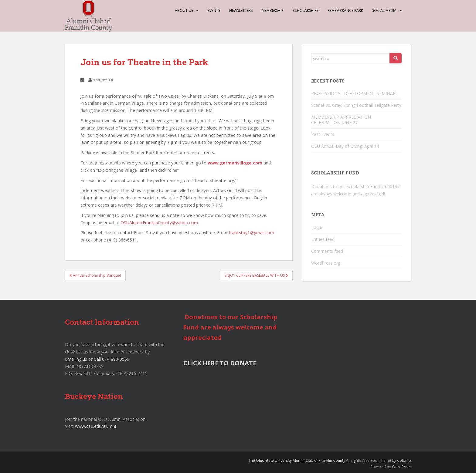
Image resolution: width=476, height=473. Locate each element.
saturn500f (103, 80)
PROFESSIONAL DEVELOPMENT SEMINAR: (354, 93)
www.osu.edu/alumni (95, 426)
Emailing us (76, 359)
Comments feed (327, 251)
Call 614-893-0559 (112, 359)
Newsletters (241, 10)
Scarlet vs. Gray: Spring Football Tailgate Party (356, 105)
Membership (273, 10)
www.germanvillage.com (235, 163)
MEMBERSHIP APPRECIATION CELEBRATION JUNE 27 (341, 120)
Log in (317, 227)
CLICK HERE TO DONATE (220, 363)
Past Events (323, 134)
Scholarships (306, 10)
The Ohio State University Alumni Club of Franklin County (297, 460)
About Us (184, 10)
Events (214, 10)
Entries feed (323, 239)
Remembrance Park (345, 10)
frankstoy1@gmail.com (252, 233)
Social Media (384, 10)
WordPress (401, 467)
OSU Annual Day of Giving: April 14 (345, 146)
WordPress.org (326, 263)
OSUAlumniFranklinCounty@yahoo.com (159, 223)
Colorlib (404, 460)
